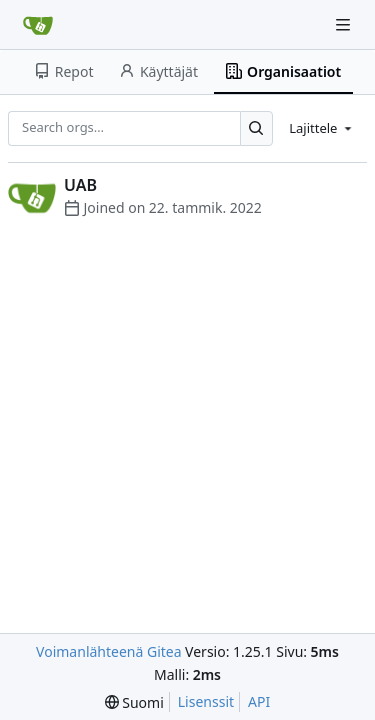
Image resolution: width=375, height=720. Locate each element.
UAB (80, 185)
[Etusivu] (38, 25)
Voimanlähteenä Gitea (109, 651)
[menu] (322, 128)
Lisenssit (206, 701)
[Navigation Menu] (345, 24)
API (259, 701)
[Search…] (256, 128)
